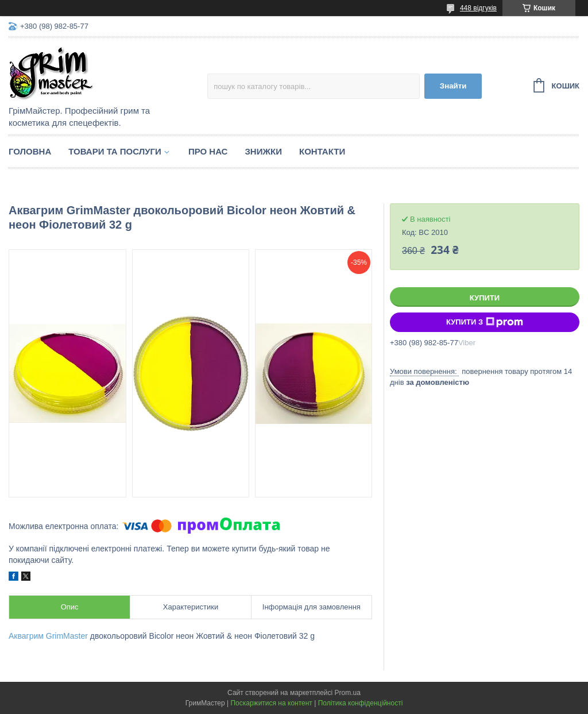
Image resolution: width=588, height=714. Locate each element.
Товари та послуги (115, 151)
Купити (485, 298)
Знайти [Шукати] (453, 86)
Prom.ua (348, 693)
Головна (30, 151)
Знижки (263, 151)
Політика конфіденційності (361, 703)
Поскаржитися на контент (271, 703)
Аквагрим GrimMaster (48, 636)
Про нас (208, 151)
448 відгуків (478, 8)
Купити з (485, 322)
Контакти (322, 151)
